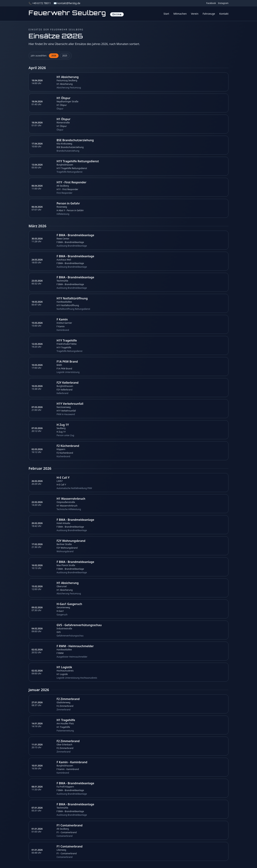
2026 (54, 56)
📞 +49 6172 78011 (40, 3)
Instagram (223, 3)
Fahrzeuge (209, 14)
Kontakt (224, 14)
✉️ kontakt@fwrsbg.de (67, 3)
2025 (65, 56)
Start (166, 14)
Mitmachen (180, 14)
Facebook (211, 3)
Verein (195, 14)
